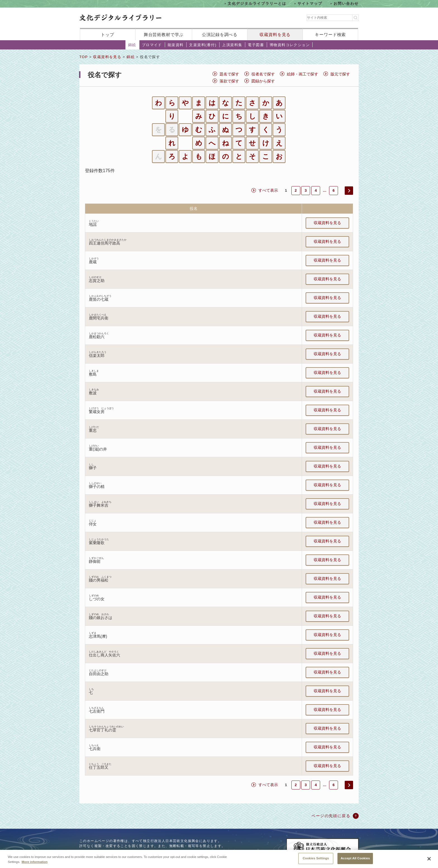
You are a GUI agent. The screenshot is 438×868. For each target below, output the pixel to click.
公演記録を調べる (220, 35)
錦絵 (132, 45)
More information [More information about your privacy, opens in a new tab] (34, 864)
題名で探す (229, 74)
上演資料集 (232, 45)
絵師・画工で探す (303, 74)
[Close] (429, 861)
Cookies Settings (316, 860)
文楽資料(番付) (203, 45)
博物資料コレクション (290, 45)
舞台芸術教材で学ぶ (164, 35)
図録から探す (263, 81)
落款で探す (229, 81)
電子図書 (256, 45)
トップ (108, 35)
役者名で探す (263, 74)
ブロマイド (152, 45)
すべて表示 (268, 190)
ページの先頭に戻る (331, 816)
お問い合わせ (346, 3)
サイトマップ (310, 3)
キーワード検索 (330, 35)
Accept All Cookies (355, 860)
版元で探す (340, 74)
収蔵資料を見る (275, 35)
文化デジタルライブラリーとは (257, 3)
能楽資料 (176, 45)
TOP (84, 57)
